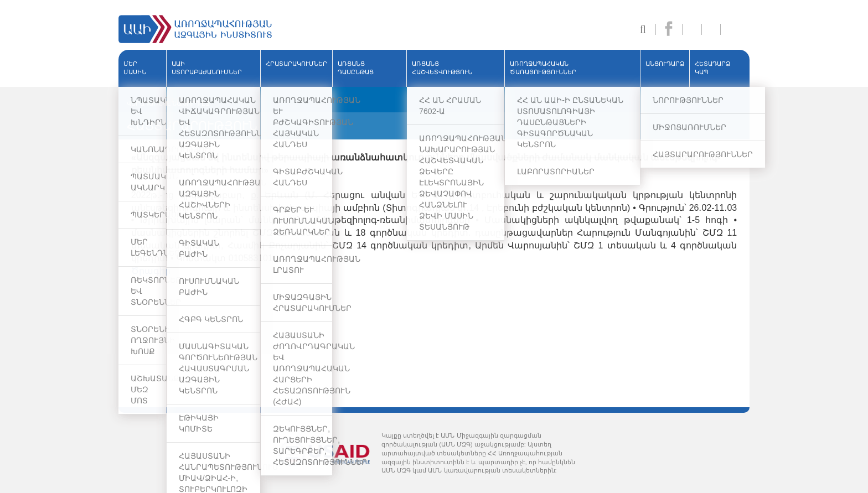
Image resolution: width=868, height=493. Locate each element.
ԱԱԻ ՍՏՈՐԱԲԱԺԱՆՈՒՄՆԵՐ (207, 68)
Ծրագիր (151, 271)
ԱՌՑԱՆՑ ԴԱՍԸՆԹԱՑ (356, 68)
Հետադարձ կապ (712, 68)
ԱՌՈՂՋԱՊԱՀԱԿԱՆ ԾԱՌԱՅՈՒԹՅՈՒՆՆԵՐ (543, 68)
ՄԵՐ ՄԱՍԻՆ (135, 68)
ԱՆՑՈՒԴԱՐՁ (665, 64)
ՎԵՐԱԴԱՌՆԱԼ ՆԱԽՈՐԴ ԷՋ (168, 103)
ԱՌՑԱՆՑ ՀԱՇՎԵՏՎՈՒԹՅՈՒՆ (442, 68)
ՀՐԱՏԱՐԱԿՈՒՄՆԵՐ (296, 64)
